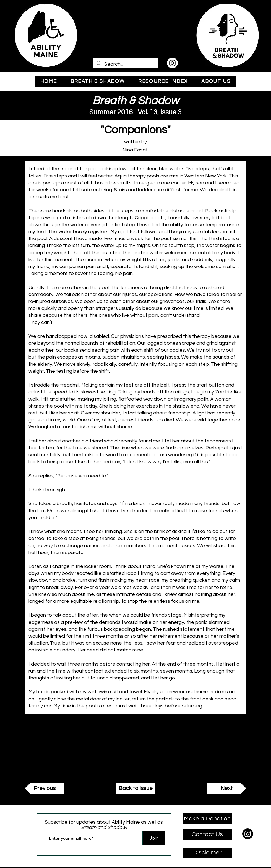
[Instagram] (172, 63)
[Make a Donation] (207, 819)
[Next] (226, 788)
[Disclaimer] (207, 853)
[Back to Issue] (135, 788)
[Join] (154, 838)
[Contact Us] (207, 834)
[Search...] (125, 64)
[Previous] (45, 788)
